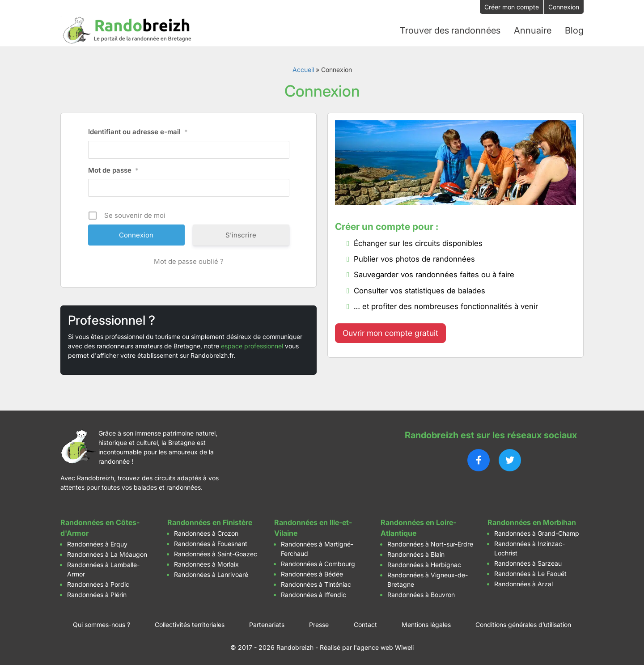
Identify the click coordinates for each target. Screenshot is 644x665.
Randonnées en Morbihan (532, 522)
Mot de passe (113, 170)
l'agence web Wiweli (384, 647)
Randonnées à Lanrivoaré (211, 574)
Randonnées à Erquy (97, 544)
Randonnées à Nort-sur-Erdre (430, 544)
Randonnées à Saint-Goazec (216, 553)
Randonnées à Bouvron (421, 594)
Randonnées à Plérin (97, 594)
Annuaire (533, 30)
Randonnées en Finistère (210, 522)
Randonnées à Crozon (206, 533)
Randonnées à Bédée (312, 574)
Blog (574, 30)
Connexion (564, 7)
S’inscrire (241, 235)
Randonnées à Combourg (318, 563)
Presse (319, 624)
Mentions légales (426, 624)
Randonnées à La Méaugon (107, 554)
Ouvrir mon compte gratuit (390, 332)
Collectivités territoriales (190, 624)
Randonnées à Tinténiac (316, 584)
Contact (365, 624)
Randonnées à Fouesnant (211, 543)
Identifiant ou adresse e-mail (138, 131)
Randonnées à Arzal (523, 583)
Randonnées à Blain (416, 554)
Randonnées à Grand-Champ (537, 533)
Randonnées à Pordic (98, 584)
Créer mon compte (512, 7)
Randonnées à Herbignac (424, 564)
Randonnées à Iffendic (314, 594)
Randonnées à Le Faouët (530, 573)
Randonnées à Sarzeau (528, 563)
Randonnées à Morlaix (206, 564)
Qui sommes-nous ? (102, 624)
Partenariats (267, 624)
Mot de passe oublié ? (189, 261)
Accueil (303, 69)
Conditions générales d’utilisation (523, 624)
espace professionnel (252, 345)
